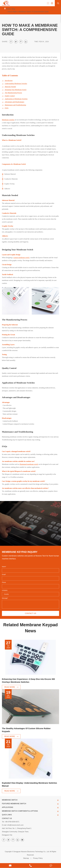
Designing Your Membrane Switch (14, 90)
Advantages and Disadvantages (13, 102)
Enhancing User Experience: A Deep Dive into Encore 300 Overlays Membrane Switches (28, 681)
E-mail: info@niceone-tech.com (13, 825)
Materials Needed (9, 87)
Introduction (7, 81)
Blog (13, 9)
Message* (5, 598)
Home (8, 9)
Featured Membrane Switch (30, 804)
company (5, 590)
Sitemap (26, 858)
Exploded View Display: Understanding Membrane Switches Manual (29, 784)
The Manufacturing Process (12, 93)
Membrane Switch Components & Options (30, 811)
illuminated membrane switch (29, 464)
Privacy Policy (38, 858)
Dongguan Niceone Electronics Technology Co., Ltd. (31, 852)
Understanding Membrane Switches (14, 84)
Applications (30, 807)
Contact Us (7, 818)
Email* (4, 574)
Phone (4, 582)
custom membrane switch (21, 258)
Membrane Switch (30, 800)
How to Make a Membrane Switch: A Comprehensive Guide (28, 12)
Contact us (30, 613)
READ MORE (11, 687)
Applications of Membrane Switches (15, 99)
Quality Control (8, 96)
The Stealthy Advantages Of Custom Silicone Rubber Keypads (26, 730)
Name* (4, 567)
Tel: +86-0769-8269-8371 (11, 822)
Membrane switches (8, 120)
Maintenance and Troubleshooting (14, 105)
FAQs (5, 108)
